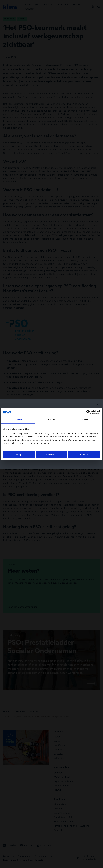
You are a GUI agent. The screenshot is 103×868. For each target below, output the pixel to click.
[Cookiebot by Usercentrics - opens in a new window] (88, 412)
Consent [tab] (18, 420)
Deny (19, 454)
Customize (52, 454)
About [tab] (85, 420)
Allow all (84, 454)
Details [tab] (51, 420)
